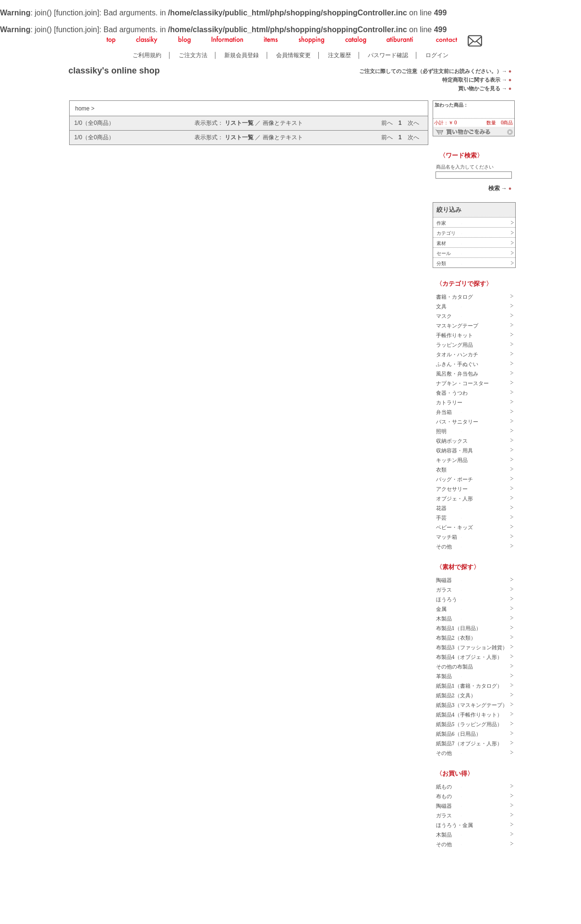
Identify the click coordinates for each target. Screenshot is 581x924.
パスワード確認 (388, 55)
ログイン (437, 55)
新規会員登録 (242, 55)
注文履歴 (339, 55)
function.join (77, 13)
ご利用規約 (147, 55)
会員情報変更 (293, 55)
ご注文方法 (193, 55)
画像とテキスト (283, 123)
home (83, 109)
